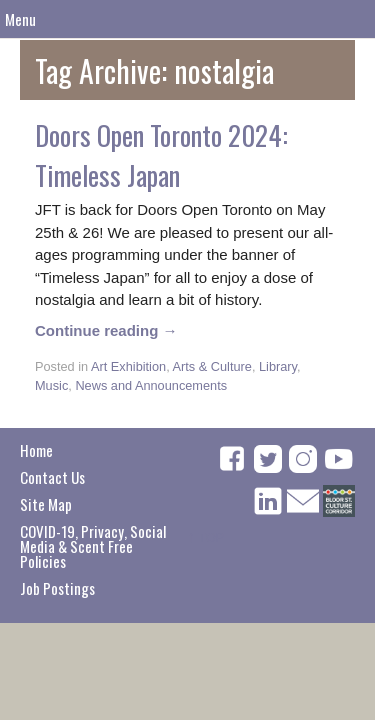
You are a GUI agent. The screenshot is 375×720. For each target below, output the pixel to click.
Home (36, 450)
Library (278, 366)
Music (51, 385)
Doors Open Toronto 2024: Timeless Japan (161, 155)
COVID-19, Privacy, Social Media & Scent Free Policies (93, 546)
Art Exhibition (128, 366)
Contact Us (52, 477)
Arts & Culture (212, 366)
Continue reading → (106, 330)
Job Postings (57, 588)
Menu (20, 19)
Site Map (46, 504)
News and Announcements (151, 385)
